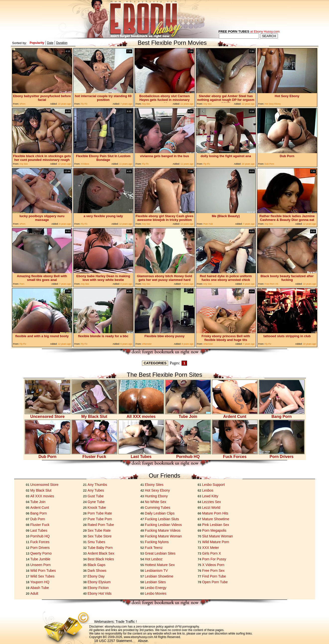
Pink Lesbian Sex (216, 525)
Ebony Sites (154, 485)
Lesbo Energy (156, 588)
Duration (62, 43)
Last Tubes (141, 455)
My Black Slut (94, 415)
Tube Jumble (40, 559)
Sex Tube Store (100, 536)
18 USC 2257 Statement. (114, 641)
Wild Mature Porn (216, 542)
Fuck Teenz (154, 548)
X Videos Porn (213, 565)
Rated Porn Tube (101, 525)
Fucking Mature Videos (163, 530)
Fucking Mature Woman (163, 536)
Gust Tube (96, 496)
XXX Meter (211, 548)
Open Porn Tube (215, 582)
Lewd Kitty (210, 496)
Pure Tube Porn (100, 519)
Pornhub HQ (188, 455)
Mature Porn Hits (215, 513)
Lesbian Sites (155, 582)
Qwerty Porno (41, 553)
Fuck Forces (235, 455)
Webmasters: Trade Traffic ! (115, 622)
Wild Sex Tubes (42, 576)
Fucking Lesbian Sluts (162, 519)
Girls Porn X (212, 553)
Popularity (37, 43)
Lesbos (208, 490)
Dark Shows (97, 571)
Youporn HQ (40, 582)
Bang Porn (282, 415)
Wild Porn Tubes (43, 571)
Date (50, 43)
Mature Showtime (216, 519)
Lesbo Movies (156, 593)
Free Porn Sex (213, 571)
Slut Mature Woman (218, 536)
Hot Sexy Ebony (157, 490)
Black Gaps (97, 565)
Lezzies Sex (212, 502)
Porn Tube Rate (100, 513)
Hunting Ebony (156, 496)
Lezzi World (211, 508)
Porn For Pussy (214, 559)
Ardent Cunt (235, 415)
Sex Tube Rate (99, 530)
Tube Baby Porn (100, 548)
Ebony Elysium (99, 582)
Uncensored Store (48, 415)
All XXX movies (141, 415)
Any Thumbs (97, 485)
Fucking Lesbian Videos (163, 525)
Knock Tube (97, 508)
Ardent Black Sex (101, 553)
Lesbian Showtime (159, 576)
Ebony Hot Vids (100, 593)
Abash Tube (40, 588)
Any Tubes (96, 490)
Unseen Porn (41, 565)
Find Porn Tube (214, 576)
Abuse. (143, 641)
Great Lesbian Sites (160, 553)
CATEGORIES (155, 363)
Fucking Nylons (157, 542)
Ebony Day (96, 576)
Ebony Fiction (98, 588)
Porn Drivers (282, 455)
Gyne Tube (96, 502)
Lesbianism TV (156, 571)
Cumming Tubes (158, 508)
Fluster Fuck (94, 455)
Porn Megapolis (214, 530)
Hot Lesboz (154, 559)
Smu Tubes (97, 542)
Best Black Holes (101, 559)
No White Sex (156, 502)
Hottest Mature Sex (160, 565)
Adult (34, 593)
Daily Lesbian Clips (160, 513)
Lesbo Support (214, 485)
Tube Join (188, 415)
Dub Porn (48, 455)
